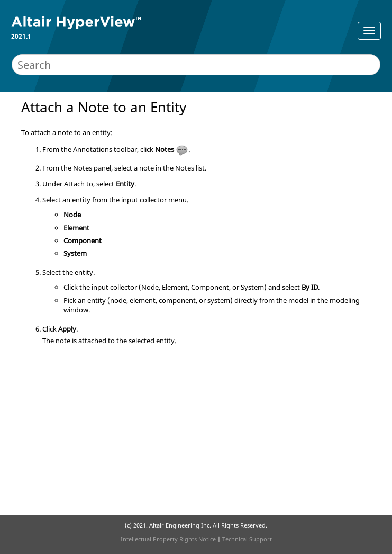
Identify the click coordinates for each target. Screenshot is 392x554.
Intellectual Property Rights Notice (168, 539)
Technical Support (247, 539)
